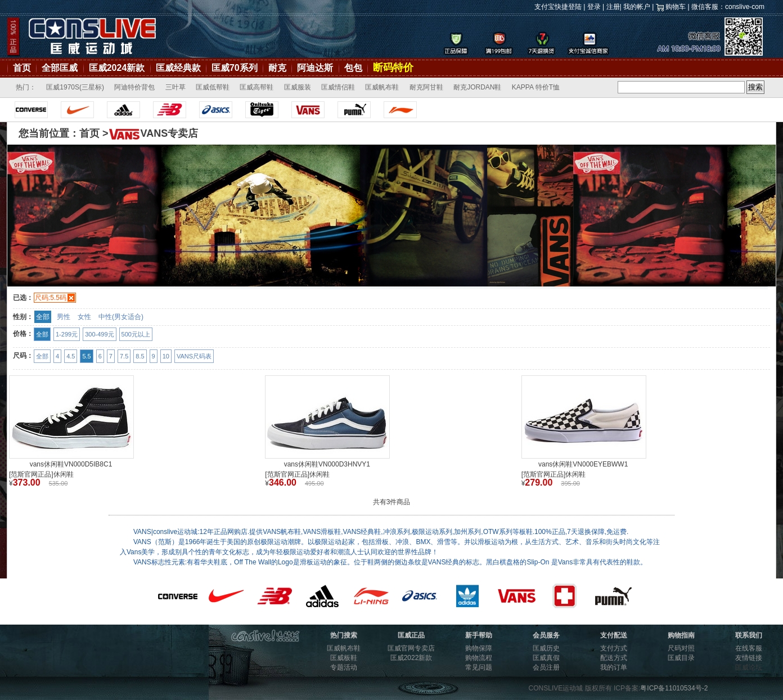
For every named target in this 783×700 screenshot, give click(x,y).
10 (166, 356)
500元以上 (136, 334)
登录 (594, 7)
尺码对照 (681, 648)
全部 (43, 317)
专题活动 (344, 667)
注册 (613, 7)
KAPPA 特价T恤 (536, 87)
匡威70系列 (235, 68)
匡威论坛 (749, 667)
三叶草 (175, 87)
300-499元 (99, 334)
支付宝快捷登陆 (558, 7)
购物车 (676, 7)
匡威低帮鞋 (213, 87)
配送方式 (614, 658)
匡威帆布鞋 (382, 87)
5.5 (86, 356)
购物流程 (479, 658)
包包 (353, 68)
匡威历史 (546, 648)
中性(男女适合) (121, 317)
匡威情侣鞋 (338, 87)
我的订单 (614, 667)
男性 (64, 317)
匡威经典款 (178, 68)
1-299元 (67, 334)
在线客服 (749, 648)
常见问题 (479, 667)
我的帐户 (637, 7)
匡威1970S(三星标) (75, 87)
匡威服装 (298, 87)
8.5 (140, 356)
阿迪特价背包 (134, 87)
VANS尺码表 (194, 356)
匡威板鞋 (344, 658)
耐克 (277, 68)
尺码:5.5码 (51, 298)
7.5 (124, 356)
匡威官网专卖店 (411, 648)
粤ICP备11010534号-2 (674, 688)
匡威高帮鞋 (256, 87)
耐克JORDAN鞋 (477, 87)
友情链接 (749, 658)
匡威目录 (681, 658)
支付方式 (614, 648)
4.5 (71, 356)
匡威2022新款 (411, 658)
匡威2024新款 (117, 68)
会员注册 (546, 667)
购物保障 (479, 648)
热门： (26, 87)
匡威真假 (546, 658)
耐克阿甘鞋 (426, 87)
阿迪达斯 (315, 68)
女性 (84, 317)
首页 (22, 68)
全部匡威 (60, 68)
